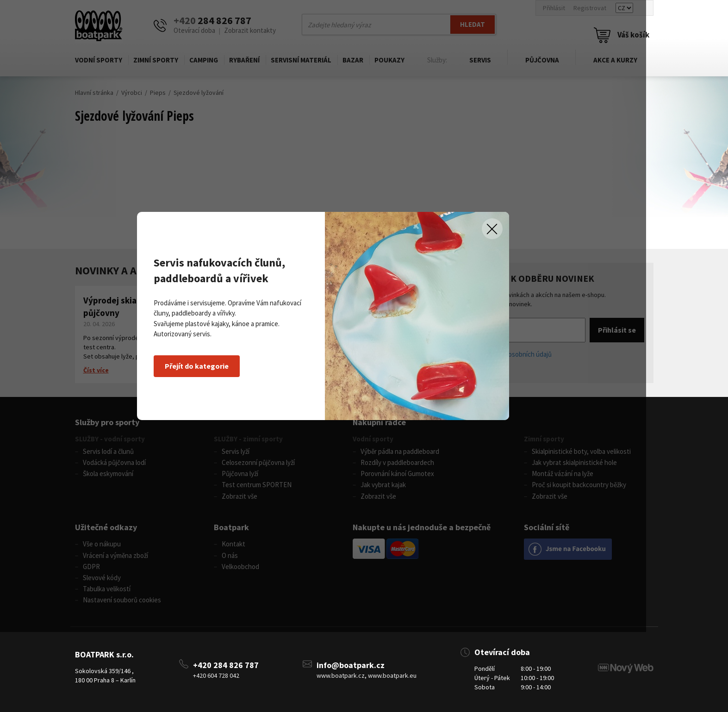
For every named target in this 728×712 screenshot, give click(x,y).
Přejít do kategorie (225, 406)
